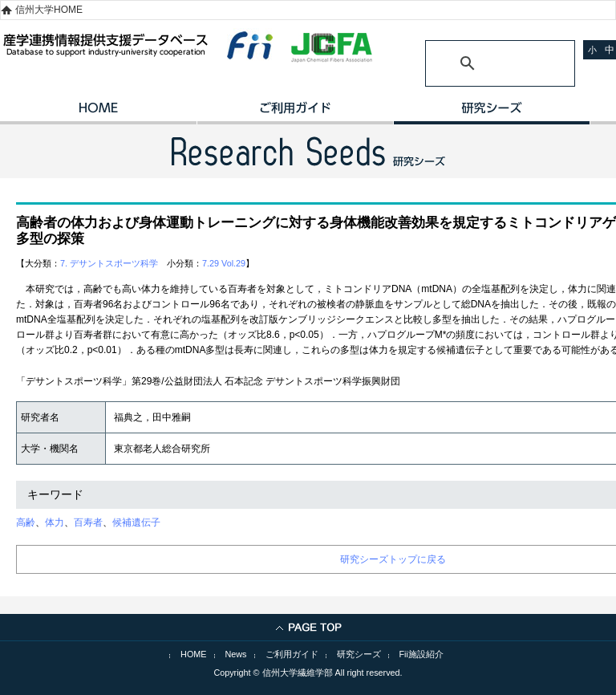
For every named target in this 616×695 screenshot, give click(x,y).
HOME (98, 113)
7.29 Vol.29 (224, 263)
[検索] (481, 63)
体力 (55, 522)
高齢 (26, 522)
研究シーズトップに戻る (393, 559)
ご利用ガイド (295, 113)
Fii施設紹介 (421, 654)
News (236, 654)
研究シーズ (491, 113)
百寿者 (88, 522)
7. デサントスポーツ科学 (109, 263)
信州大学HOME (49, 10)
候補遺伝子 (136, 522)
